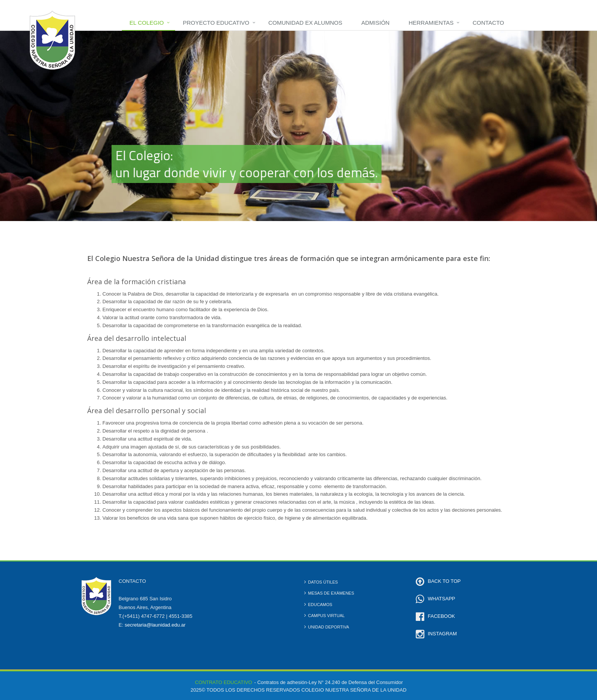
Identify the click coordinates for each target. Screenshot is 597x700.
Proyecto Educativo (216, 23)
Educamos (320, 605)
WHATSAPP (442, 599)
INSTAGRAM (442, 634)
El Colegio (147, 23)
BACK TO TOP (444, 581)
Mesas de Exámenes (331, 593)
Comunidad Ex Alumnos (305, 23)
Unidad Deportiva (329, 627)
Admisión (375, 23)
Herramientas (431, 23)
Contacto (488, 23)
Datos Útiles (323, 582)
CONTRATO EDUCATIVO (223, 682)
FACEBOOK (442, 616)
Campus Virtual (326, 616)
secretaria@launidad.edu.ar (155, 625)
